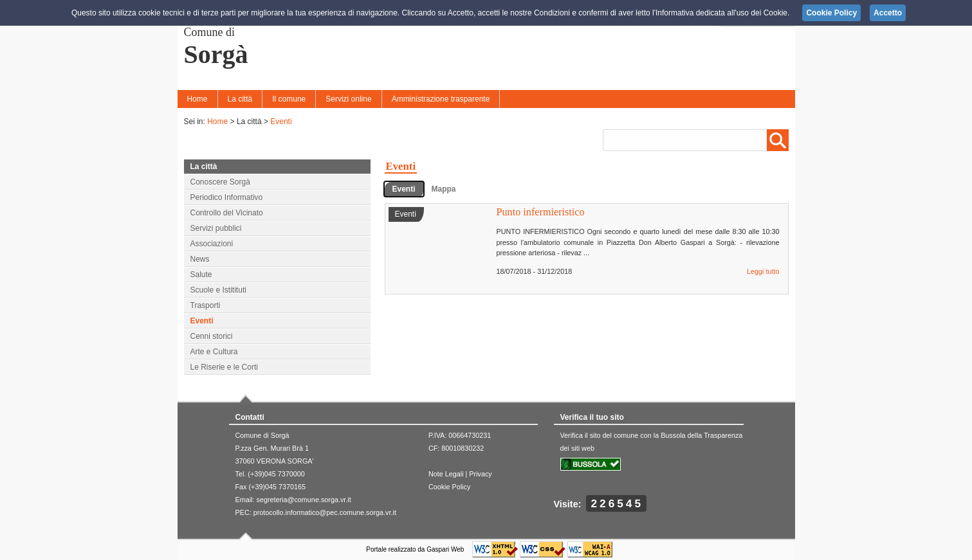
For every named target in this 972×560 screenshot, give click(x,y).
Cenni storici (212, 336)
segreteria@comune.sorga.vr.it (304, 500)
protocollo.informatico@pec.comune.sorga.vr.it (325, 512)
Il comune (289, 99)
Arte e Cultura (214, 352)
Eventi (281, 122)
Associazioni (212, 244)
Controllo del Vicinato (227, 213)
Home (197, 99)
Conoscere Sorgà (220, 182)
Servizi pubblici (216, 228)
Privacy (480, 474)
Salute (201, 275)
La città (240, 99)
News (200, 259)
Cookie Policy (449, 487)
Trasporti (206, 305)
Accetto (888, 13)
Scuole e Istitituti (218, 290)
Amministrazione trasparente (441, 99)
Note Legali (446, 474)
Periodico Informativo (227, 197)
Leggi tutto (763, 271)
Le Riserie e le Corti (224, 367)
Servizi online (348, 99)
